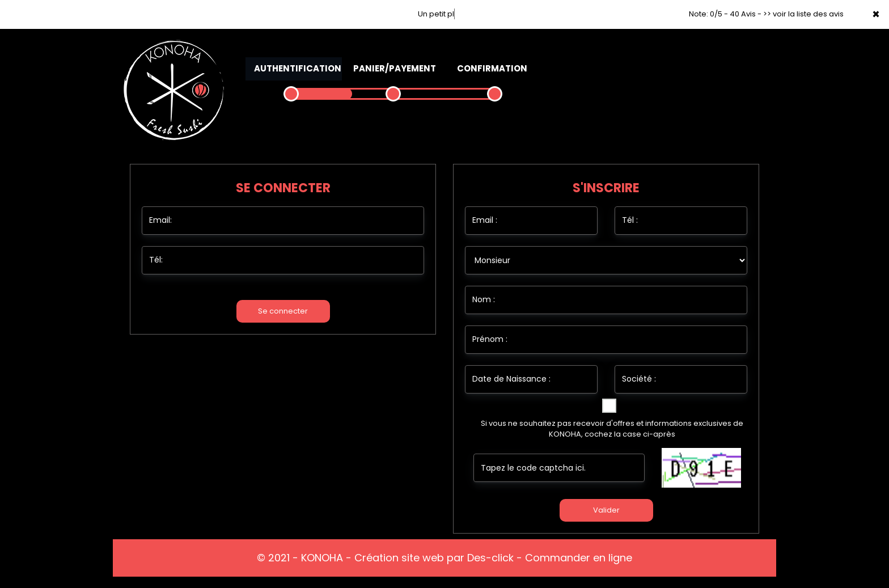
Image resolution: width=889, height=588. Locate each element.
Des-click (490, 558)
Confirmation (492, 68)
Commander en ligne (579, 558)
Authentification (298, 68)
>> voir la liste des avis (803, 14)
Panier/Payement (395, 68)
